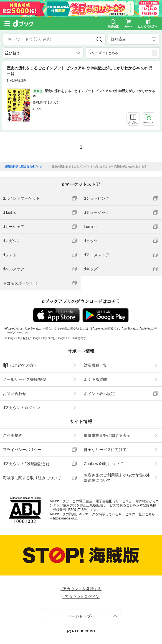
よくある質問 (95, 379)
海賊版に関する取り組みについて (32, 478)
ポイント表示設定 (99, 394)
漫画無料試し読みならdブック (23, 167)
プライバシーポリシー (22, 450)
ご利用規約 (12, 435)
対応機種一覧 (95, 365)
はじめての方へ (20, 365)
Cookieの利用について (103, 464)
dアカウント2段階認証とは (26, 464)
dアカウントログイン (21, 408)
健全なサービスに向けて (105, 450)
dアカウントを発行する (81, 589)
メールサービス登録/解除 (25, 379)
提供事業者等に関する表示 (107, 435)
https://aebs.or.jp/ (66, 518)
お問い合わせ (14, 394)
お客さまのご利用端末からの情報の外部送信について (117, 478)
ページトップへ (81, 616)
